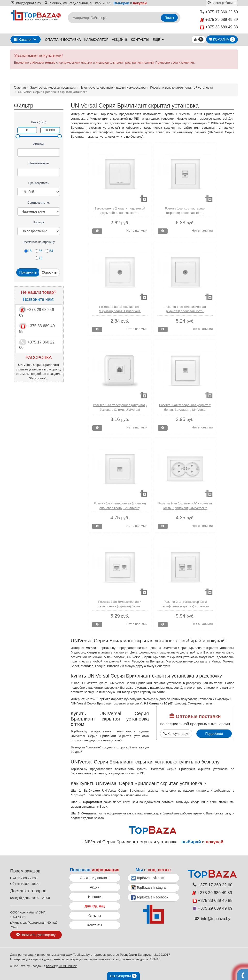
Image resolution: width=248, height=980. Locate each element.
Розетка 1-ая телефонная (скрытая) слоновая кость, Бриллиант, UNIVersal (120, 508)
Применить (28, 272)
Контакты (140, 40)
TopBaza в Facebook (150, 897)
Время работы (222, 3)
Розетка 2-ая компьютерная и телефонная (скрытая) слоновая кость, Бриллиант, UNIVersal (185, 606)
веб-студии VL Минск (61, 966)
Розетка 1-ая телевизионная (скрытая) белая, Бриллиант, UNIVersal (120, 311)
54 (50, 251)
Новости (95, 897)
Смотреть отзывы (201, 703)
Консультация (176, 734)
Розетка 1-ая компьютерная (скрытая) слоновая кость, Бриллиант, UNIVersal (185, 213)
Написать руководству (36, 935)
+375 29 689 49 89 (219, 20)
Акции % (120, 40)
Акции (95, 887)
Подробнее (214, 734)
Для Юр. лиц (95, 906)
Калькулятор (96, 40)
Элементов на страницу (39, 242)
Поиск (169, 18)
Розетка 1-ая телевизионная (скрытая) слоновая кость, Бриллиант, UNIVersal (185, 311)
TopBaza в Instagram (150, 888)
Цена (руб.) (39, 122)
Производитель (39, 183)
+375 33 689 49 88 (219, 27)
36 (39, 251)
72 (39, 258)
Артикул (39, 144)
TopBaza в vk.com (147, 878)
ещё (158, 40)
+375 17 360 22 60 (219, 12)
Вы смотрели (123, 976)
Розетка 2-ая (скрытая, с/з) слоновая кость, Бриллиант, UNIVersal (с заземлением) (185, 508)
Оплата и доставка (63, 40)
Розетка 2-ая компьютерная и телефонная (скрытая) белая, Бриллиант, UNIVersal (120, 606)
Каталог (23, 39)
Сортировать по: (39, 203)
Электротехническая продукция (53, 88)
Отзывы (95, 916)
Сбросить (49, 272)
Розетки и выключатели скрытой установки (181, 88)
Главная (20, 88)
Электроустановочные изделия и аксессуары (113, 88)
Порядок (39, 222)
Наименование (39, 163)
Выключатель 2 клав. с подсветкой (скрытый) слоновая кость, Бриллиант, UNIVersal (120, 213)
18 (28, 251)
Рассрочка (37, 378)
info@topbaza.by (26, 3)
